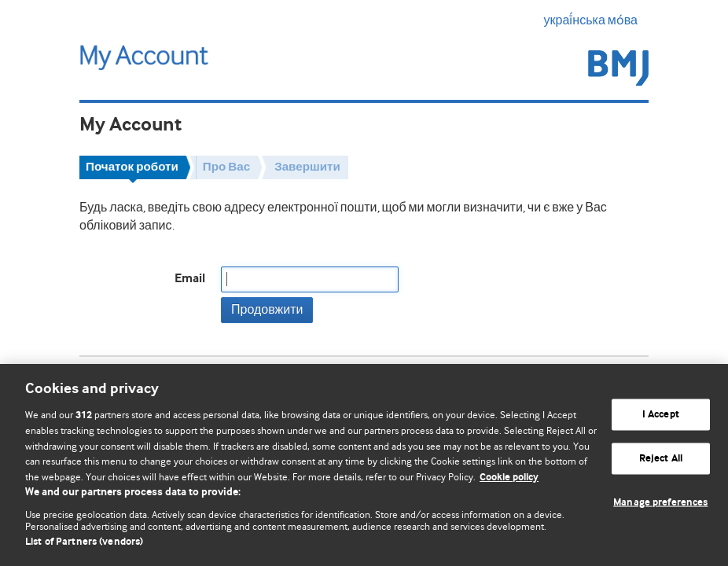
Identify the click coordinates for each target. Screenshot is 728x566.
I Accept (661, 415)
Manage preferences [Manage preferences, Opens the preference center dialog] (660, 502)
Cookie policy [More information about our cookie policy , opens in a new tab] (509, 478)
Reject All (661, 459)
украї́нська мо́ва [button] (596, 20)
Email (190, 279)
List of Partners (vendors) (84, 542)
